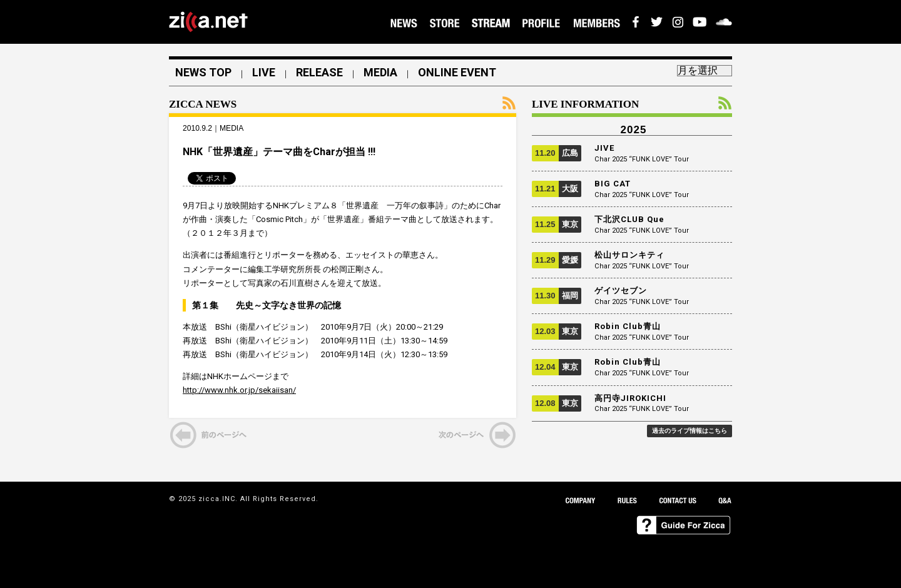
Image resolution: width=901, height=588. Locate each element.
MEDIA (380, 73)
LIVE (264, 73)
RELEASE (319, 73)
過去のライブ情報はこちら (690, 431)
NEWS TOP (203, 73)
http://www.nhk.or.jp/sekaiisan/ (239, 390)
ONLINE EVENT (457, 73)
